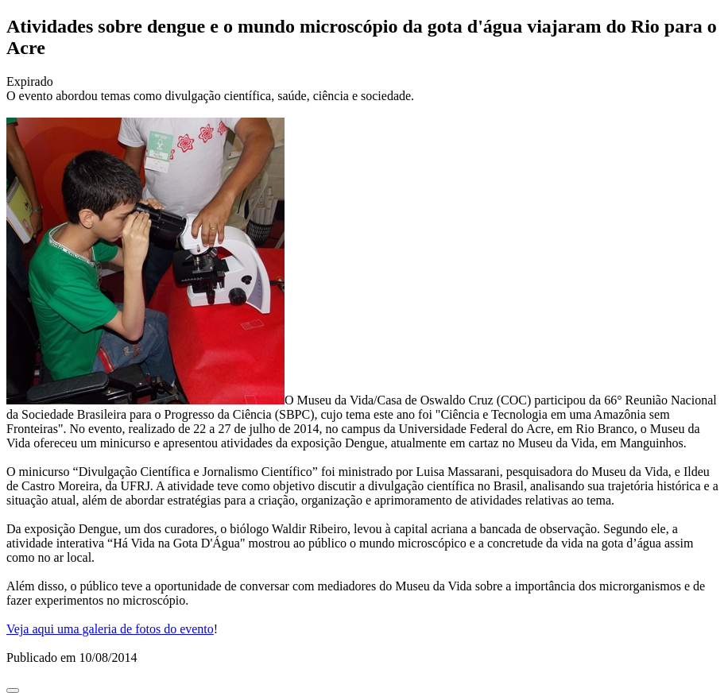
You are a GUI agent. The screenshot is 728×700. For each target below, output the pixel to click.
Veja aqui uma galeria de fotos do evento (110, 629)
